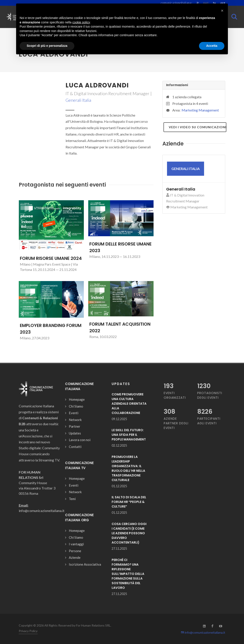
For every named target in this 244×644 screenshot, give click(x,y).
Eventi (74, 413)
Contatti (75, 447)
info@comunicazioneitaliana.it (203, 632)
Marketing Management (200, 110)
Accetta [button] (212, 46)
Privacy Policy (28, 631)
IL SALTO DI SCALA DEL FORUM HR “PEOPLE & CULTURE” (129, 502)
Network (75, 420)
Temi (72, 499)
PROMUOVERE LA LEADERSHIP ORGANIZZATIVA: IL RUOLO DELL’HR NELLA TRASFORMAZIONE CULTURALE (128, 468)
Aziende (75, 557)
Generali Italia (78, 100)
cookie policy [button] (81, 22)
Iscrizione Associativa (85, 564)
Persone (75, 551)
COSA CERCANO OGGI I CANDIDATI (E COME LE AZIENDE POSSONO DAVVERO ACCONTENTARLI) (129, 533)
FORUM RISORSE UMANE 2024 (51, 258)
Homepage (77, 399)
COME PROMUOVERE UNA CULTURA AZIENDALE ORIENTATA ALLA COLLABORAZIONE (129, 404)
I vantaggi (76, 544)
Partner (75, 426)
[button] (222, 11)
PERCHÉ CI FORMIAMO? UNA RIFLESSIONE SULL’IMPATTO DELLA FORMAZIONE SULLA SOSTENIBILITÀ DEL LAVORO (128, 574)
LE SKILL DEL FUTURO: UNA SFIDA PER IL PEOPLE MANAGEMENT (129, 435)
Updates (75, 433)
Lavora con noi (80, 440)
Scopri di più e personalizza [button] (47, 46)
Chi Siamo (76, 406)
